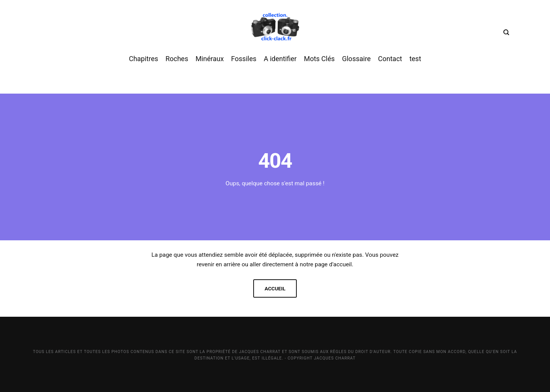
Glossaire (356, 64)
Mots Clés (319, 64)
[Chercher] (505, 34)
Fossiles (244, 64)
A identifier (280, 64)
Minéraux (210, 64)
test (415, 64)
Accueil (275, 288)
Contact (390, 64)
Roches (177, 64)
